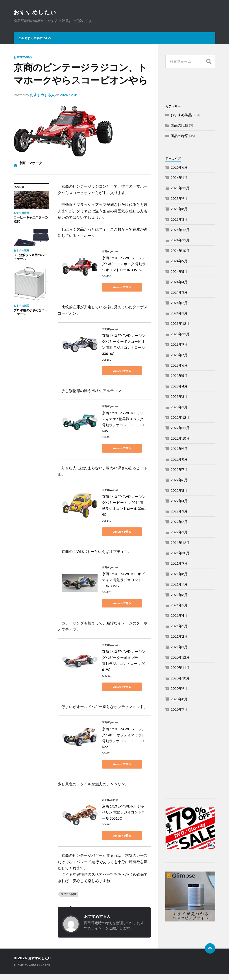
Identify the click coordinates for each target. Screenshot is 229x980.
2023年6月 (179, 366)
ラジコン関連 (69, 894)
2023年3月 (179, 397)
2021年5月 (179, 605)
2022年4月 (179, 501)
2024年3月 (179, 293)
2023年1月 (179, 407)
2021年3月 (179, 626)
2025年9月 (179, 199)
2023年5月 (179, 376)
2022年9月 (179, 449)
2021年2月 (179, 637)
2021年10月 (180, 553)
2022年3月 (179, 511)
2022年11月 (180, 428)
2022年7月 (179, 470)
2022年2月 (179, 522)
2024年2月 (179, 303)
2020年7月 (179, 710)
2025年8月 (179, 209)
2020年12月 (180, 658)
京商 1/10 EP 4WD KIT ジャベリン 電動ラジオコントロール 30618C (123, 812)
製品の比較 (179, 126)
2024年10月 (180, 251)
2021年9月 (179, 564)
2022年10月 (180, 439)
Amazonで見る (122, 287)
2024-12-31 (69, 95)
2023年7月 (179, 355)
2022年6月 (179, 480)
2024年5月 (179, 272)
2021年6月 (179, 595)
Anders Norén (41, 965)
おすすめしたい (36, 12)
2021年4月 (179, 616)
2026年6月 (179, 168)
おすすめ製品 (24, 57)
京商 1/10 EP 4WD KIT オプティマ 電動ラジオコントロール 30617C (123, 580)
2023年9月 (179, 345)
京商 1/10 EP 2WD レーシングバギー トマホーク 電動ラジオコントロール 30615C (124, 264)
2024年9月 (179, 261)
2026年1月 (179, 178)
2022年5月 (179, 491)
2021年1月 (179, 647)
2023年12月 (180, 324)
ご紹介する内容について (35, 39)
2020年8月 (179, 699)
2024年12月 (180, 230)
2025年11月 (180, 188)
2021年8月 (179, 574)
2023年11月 (180, 334)
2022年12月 (180, 418)
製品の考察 (179, 136)
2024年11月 (180, 240)
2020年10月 (180, 678)
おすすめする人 (42, 95)
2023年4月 (179, 386)
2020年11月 (180, 668)
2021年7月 (179, 585)
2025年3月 (179, 220)
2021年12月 (180, 543)
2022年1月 (179, 532)
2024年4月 (179, 282)
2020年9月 (179, 689)
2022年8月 (179, 460)
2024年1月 (179, 313)
